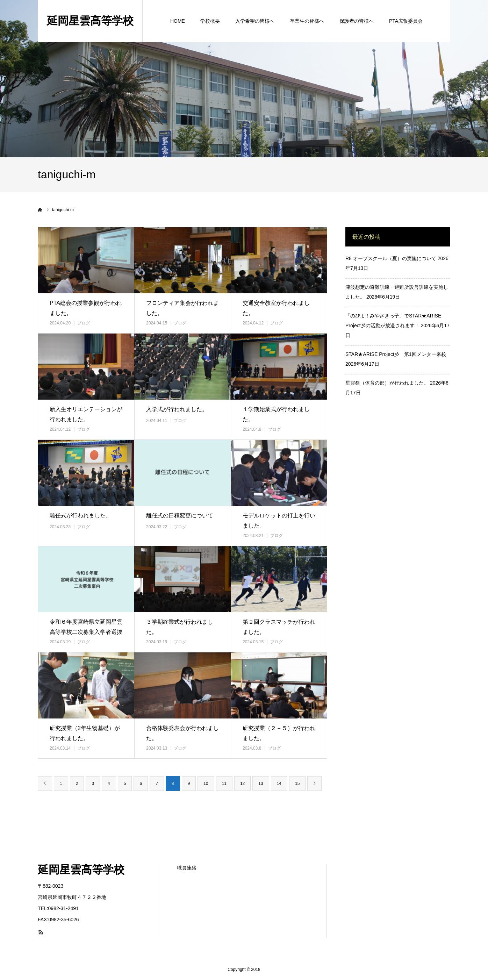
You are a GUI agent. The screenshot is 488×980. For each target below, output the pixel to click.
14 (279, 784)
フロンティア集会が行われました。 (182, 308)
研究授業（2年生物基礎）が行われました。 (85, 733)
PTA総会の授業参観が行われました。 (86, 308)
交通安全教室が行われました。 (276, 308)
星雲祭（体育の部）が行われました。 (387, 383)
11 (224, 784)
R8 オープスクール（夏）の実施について (391, 258)
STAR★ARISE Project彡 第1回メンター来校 (396, 354)
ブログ (84, 323)
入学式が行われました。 (177, 409)
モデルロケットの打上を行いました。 (279, 521)
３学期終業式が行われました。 (180, 627)
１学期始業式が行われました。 (276, 414)
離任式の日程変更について (180, 516)
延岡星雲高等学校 (81, 870)
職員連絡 (187, 868)
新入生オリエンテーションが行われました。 (86, 414)
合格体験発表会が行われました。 (182, 733)
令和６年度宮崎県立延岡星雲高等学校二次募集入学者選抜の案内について (86, 632)
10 (206, 784)
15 (297, 784)
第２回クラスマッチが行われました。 (279, 627)
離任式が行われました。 (80, 516)
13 (261, 784)
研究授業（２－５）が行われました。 (279, 733)
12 (242, 784)
